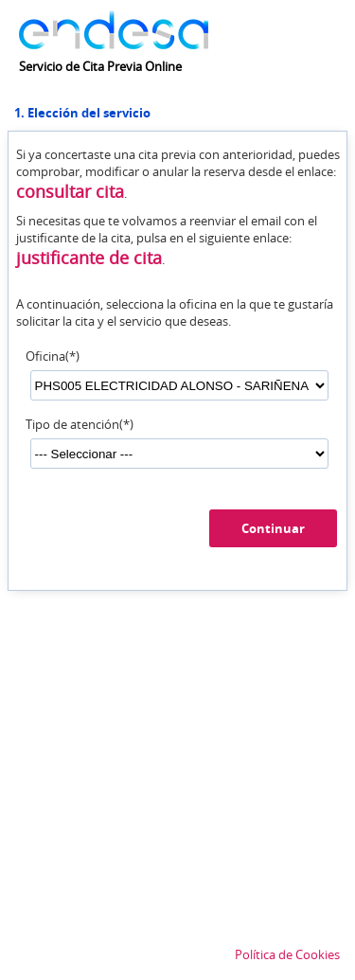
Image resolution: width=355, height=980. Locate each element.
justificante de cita (89, 258)
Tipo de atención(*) (80, 424)
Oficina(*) (53, 356)
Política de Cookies (287, 954)
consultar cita (70, 191)
